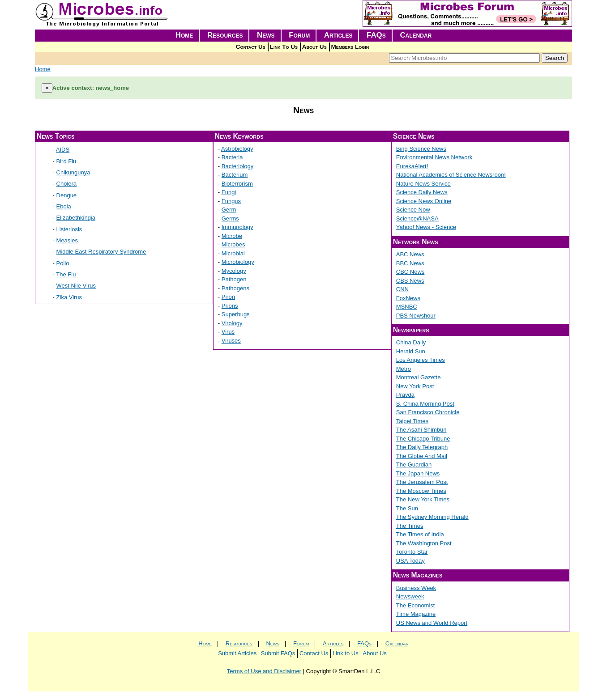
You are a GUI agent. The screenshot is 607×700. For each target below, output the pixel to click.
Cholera (67, 184)
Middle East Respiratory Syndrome (101, 252)
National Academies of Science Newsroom (451, 175)
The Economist (416, 605)
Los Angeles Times (421, 360)
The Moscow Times (421, 491)
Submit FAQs (278, 653)
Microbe (232, 236)
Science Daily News (422, 192)
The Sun (407, 508)
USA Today (410, 561)
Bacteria (232, 157)
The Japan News (418, 473)
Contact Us (251, 47)
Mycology (234, 271)
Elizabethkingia (76, 218)
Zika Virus (69, 297)
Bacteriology (238, 166)
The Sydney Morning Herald (432, 517)
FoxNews (408, 298)
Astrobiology (237, 149)
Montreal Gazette (419, 377)
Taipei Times (412, 421)
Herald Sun (411, 351)
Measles (67, 240)
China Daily (411, 342)
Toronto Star (412, 552)
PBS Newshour (416, 316)
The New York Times (423, 499)
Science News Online (424, 201)
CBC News (410, 272)
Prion (228, 297)
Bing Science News (421, 149)
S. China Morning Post (425, 404)
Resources (225, 35)
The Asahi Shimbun (421, 430)
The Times (410, 526)
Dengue (67, 195)
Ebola (64, 206)
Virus (228, 332)
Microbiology (238, 262)
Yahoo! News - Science (426, 227)
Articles (338, 35)
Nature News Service (423, 184)
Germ (229, 210)
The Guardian (414, 465)
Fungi (229, 192)
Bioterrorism (237, 184)
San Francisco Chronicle (428, 412)
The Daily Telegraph (422, 447)
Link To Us (284, 47)
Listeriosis (69, 229)
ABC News (410, 254)
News (266, 35)
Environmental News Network (434, 157)
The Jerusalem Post (422, 482)
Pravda (405, 395)
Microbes (233, 244)
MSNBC (407, 307)
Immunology (237, 227)
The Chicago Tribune (423, 439)
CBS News (410, 281)
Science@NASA (417, 218)
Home (184, 35)
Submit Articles (237, 653)
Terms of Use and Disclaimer (264, 671)
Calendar (416, 35)
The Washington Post (424, 543)
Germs (230, 218)
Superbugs (236, 314)
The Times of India (420, 534)
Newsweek (410, 596)
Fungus (231, 201)
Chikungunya (73, 172)
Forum (299, 35)
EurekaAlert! (412, 166)
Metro (404, 369)
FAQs (376, 35)
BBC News (410, 263)
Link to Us (346, 653)
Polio (63, 263)
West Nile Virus (76, 286)
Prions (230, 306)
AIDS (63, 150)
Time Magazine (416, 614)
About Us (314, 47)
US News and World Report (432, 623)
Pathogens (235, 288)
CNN (402, 289)
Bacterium (235, 175)
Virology (232, 323)
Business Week (416, 588)
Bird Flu (66, 161)
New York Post (415, 386)
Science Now (413, 210)
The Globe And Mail (422, 456)
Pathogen (234, 279)
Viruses (231, 341)
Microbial (233, 253)
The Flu (66, 274)
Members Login (350, 47)
